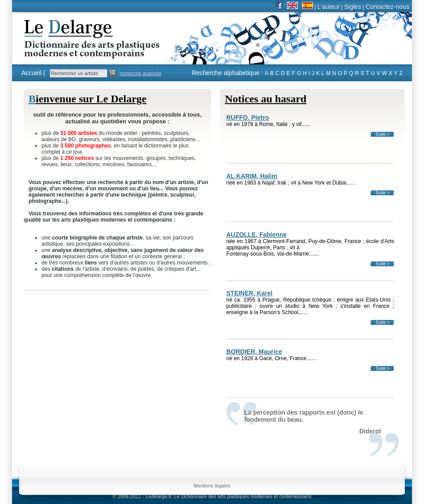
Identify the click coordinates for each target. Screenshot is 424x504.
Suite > (383, 134)
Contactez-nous (387, 7)
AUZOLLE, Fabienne (256, 235)
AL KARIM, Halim (252, 176)
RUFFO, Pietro (248, 118)
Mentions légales (212, 486)
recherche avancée (141, 73)
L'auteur (328, 7)
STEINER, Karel (249, 293)
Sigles (353, 7)
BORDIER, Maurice (254, 352)
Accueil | (33, 73)
